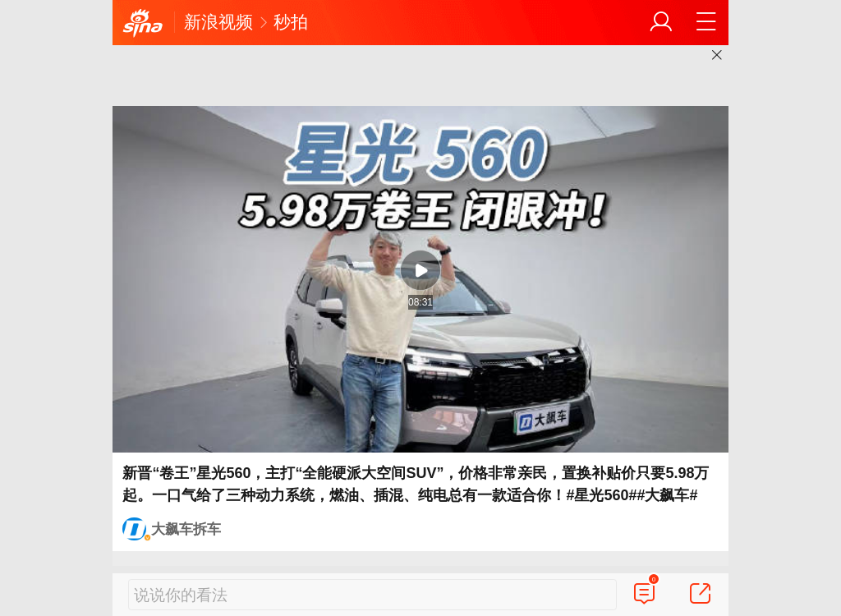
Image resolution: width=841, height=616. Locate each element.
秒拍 (291, 22)
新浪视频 (218, 22)
